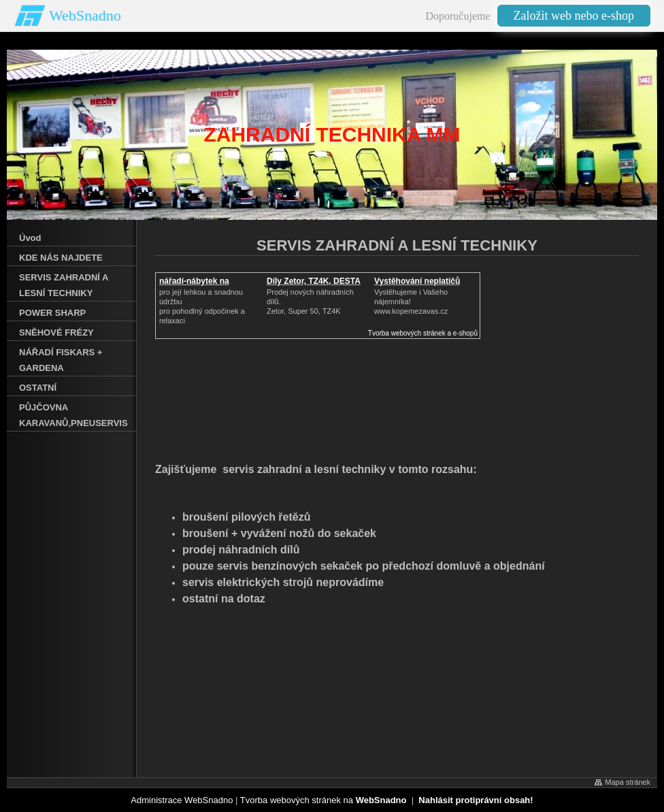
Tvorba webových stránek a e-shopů (423, 333)
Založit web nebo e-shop (574, 16)
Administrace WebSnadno (182, 800)
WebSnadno (85, 15)
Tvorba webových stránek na (323, 800)
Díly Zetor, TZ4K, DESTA (314, 281)
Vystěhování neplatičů (417, 281)
